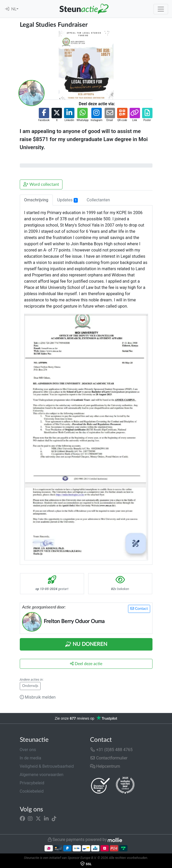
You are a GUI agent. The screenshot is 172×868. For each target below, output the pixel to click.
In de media (31, 758)
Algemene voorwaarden (42, 775)
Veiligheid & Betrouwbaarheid (47, 766)
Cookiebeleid (32, 791)
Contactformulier (109, 758)
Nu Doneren (86, 644)
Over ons (28, 750)
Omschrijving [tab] (36, 200)
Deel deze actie (86, 664)
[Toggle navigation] (161, 9)
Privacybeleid (32, 783)
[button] (44, 115)
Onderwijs (30, 686)
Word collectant (41, 184)
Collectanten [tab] (98, 200)
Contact (139, 609)
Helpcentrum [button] (105, 766)
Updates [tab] (68, 200)
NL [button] (14, 9)
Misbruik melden (38, 697)
